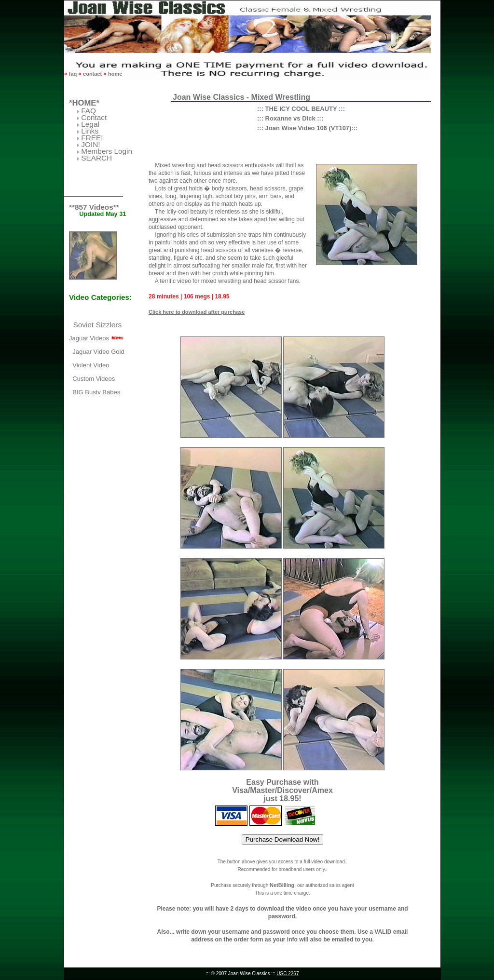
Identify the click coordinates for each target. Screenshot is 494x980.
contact (92, 74)
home (114, 74)
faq (73, 74)
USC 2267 (288, 973)
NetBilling (282, 885)
